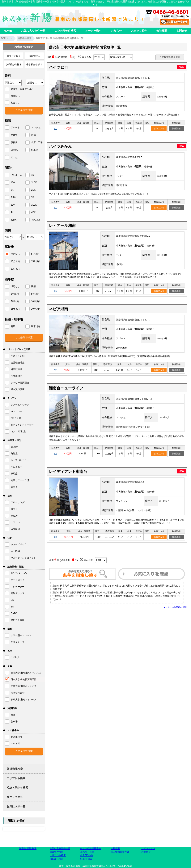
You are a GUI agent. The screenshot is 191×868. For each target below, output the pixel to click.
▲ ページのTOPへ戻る (175, 607)
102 (56, 128)
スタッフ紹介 (139, 31)
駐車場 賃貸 (86, 859)
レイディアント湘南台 (68, 472)
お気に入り (159, 128)
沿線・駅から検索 (17, 788)
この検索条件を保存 (170, 57)
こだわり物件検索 (65, 31)
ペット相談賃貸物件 (91, 848)
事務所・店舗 (87, 852)
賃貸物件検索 (15, 769)
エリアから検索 (16, 778)
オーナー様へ (93, 31)
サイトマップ (148, 848)
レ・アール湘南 (62, 226)
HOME (8, 31)
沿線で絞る (34, 56)
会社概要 (162, 31)
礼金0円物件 (87, 855)
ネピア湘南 (58, 309)
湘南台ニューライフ (66, 388)
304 (56, 454)
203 (55, 370)
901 (55, 537)
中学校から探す (34, 65)
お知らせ (116, 31)
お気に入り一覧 (16, 806)
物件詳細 (176, 128)
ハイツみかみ (60, 146)
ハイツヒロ (58, 67)
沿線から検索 (57, 859)
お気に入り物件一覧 (33, 31)
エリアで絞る (14, 56)
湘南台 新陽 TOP (28, 848)
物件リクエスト (16, 797)
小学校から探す (14, 65)
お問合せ (182, 31)
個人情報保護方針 (120, 852)
